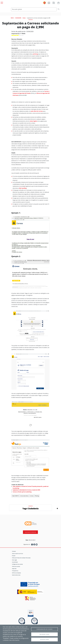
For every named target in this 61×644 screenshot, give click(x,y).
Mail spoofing (23, 188)
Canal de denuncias (16, 575)
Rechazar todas (44, 634)
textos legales (33, 121)
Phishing (37, 496)
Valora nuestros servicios (17, 554)
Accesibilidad (15, 562)
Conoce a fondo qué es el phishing (22, 492)
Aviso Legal (14, 560)
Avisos (24, 18)
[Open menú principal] (2, 2)
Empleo (14, 556)
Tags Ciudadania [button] (30, 508)
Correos (32, 496)
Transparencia (15, 571)
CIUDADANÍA (18, 18)
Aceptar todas (44, 639)
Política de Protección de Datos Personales (21, 558)
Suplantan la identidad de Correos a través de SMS (26, 490)
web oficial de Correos (37, 111)
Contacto (14, 551)
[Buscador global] (34, 9)
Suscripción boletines (30, 532)
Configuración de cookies (17, 564)
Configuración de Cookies (44, 629)
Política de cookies (16, 566)
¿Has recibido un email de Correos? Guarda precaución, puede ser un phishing (31, 487)
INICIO (12, 18)
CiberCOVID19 (15, 496)
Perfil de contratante (16, 573)
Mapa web (14, 569)
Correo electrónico (24, 496)
